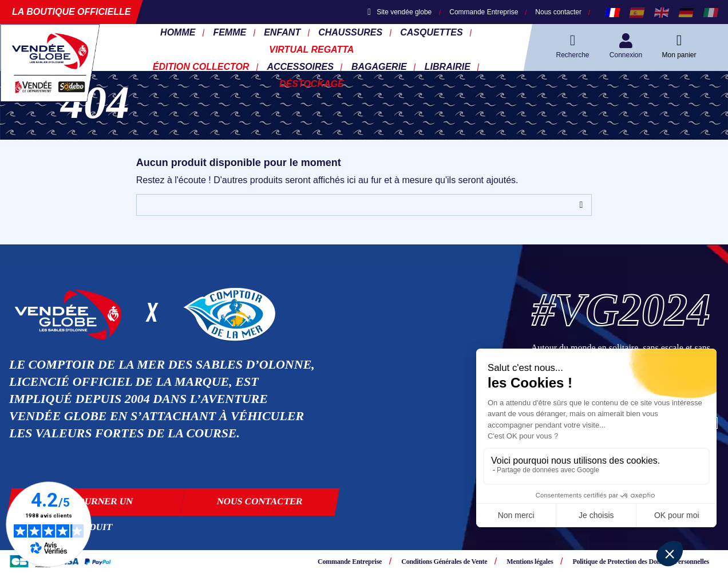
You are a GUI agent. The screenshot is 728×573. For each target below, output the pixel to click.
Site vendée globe (399, 12)
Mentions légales (530, 562)
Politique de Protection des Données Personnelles (641, 562)
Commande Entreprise (484, 12)
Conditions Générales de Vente (444, 562)
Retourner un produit (96, 506)
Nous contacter (558, 12)
